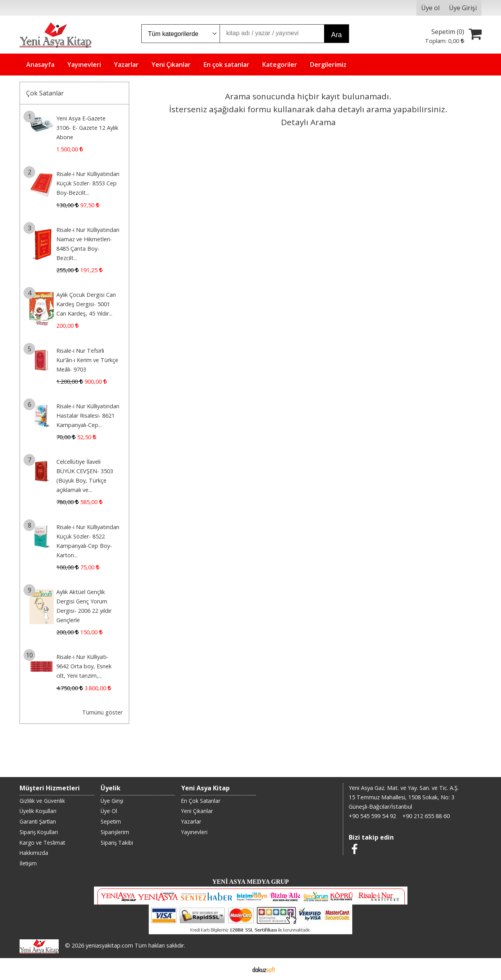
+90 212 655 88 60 (426, 816)
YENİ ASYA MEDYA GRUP (250, 882)
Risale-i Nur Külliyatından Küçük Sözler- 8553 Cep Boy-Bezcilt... (88, 183)
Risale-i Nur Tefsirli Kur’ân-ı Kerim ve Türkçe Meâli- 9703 (87, 360)
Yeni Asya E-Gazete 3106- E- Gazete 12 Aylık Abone (87, 128)
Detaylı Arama (308, 122)
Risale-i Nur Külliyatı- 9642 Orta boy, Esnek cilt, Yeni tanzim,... (84, 666)
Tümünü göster (102, 712)
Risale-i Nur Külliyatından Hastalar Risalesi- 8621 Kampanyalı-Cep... (88, 416)
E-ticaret (238, 969)
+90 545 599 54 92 (372, 816)
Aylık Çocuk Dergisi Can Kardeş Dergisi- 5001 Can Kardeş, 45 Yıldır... (86, 304)
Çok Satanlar (45, 93)
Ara (336, 35)
